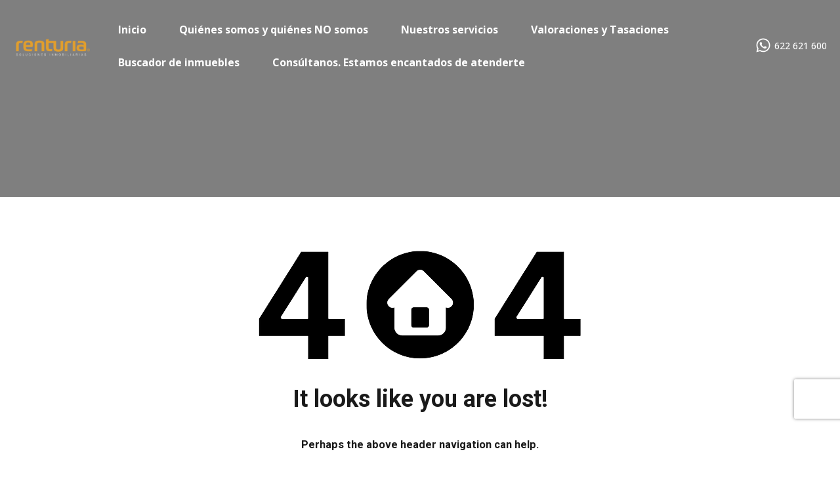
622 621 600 (801, 46)
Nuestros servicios (450, 30)
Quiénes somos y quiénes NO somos (274, 30)
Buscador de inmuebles (179, 62)
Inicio (132, 30)
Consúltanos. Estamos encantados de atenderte (399, 62)
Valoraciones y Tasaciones (600, 30)
